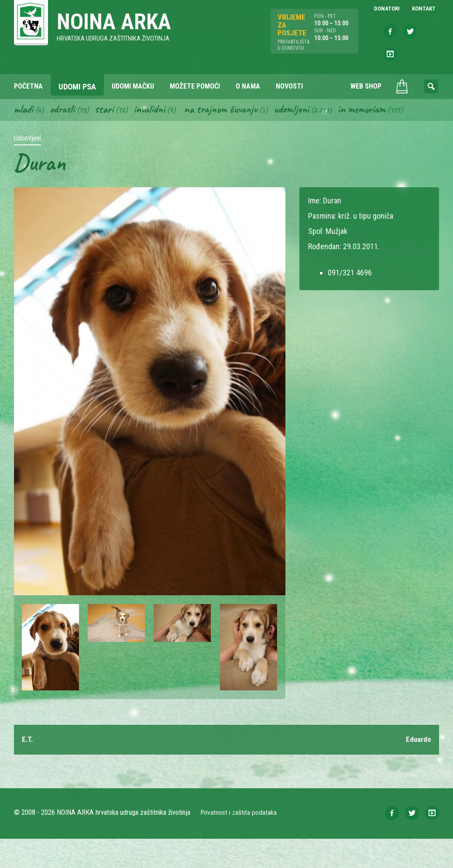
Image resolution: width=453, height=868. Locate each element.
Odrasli (66, 137)
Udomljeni (305, 137)
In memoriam (378, 137)
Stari (109, 137)
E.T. (28, 768)
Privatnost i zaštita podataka (240, 842)
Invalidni (156, 137)
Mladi (25, 137)
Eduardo (418, 768)
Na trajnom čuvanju (231, 137)
